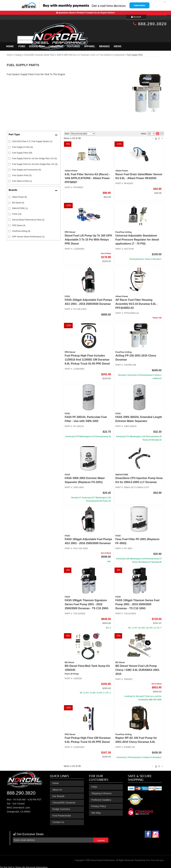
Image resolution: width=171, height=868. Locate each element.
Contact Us (58, 821)
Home (10, 45)
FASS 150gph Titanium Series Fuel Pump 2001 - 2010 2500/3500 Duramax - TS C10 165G (137, 603)
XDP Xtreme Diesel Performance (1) (28, 235)
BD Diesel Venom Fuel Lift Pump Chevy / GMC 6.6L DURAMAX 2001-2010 (138, 669)
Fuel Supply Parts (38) (22, 151)
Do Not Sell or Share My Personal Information (24, 866)
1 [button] (156, 137)
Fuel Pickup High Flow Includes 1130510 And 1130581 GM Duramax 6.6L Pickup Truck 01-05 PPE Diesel (87, 358)
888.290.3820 (21, 791)
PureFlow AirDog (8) (21, 230)
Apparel (90, 45)
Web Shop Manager (155, 859)
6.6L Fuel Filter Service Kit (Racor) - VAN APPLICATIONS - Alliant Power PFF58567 (87, 177)
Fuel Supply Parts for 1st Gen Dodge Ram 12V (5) (35, 157)
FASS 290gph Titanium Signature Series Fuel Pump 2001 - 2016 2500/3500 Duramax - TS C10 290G (87, 603)
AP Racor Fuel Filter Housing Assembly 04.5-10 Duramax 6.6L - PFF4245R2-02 (137, 302)
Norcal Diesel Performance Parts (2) (28, 218)
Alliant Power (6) (20, 195)
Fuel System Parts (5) (22, 174)
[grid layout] (158, 132)
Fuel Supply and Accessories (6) (27, 168)
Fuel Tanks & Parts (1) (22, 180)
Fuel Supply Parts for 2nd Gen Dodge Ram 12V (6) (35, 163)
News (117, 45)
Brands (104, 45)
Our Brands (58, 795)
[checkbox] (9, 196)
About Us (57, 788)
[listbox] (83, 132)
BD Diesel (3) (18, 201)
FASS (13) (17, 213)
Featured (73, 45)
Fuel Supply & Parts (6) (23, 146)
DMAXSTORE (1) (20, 207)
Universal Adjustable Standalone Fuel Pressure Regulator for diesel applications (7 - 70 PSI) (137, 238)
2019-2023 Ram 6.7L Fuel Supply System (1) (32, 140)
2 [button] (159, 137)
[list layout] (162, 132)
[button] (88, 31)
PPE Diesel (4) (19, 224)
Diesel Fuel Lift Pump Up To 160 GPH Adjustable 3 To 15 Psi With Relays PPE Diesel (88, 238)
